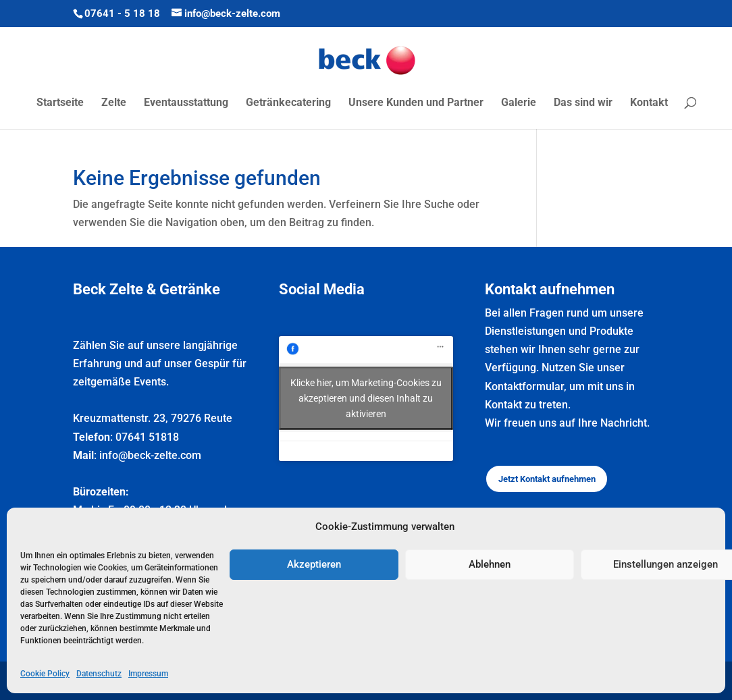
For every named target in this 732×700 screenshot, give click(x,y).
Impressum (148, 674)
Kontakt (649, 103)
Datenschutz (99, 674)
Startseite (60, 103)
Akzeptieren (314, 564)
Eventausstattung (186, 103)
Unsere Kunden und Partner (416, 103)
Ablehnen (490, 564)
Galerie (519, 103)
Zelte (114, 103)
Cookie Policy (45, 674)
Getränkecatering (288, 103)
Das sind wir (583, 103)
